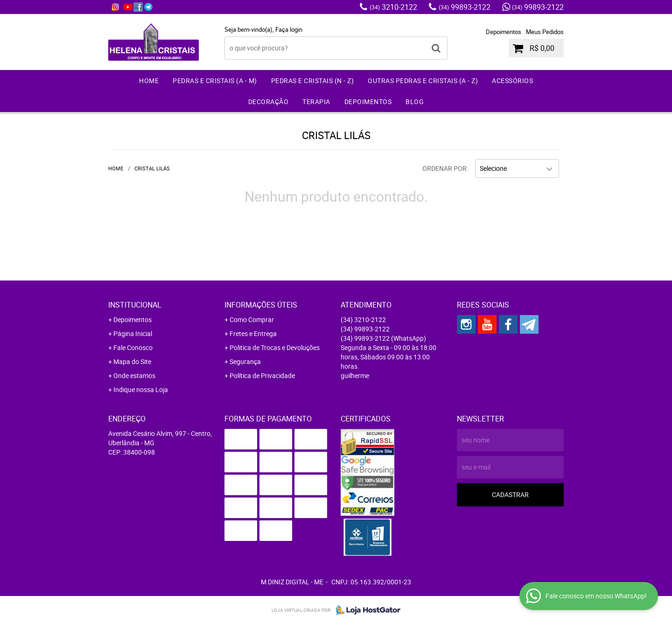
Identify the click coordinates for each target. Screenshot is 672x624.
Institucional (135, 305)
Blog (415, 102)
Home (149, 81)
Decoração (269, 102)
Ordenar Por (444, 168)
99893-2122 (465, 7)
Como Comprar (252, 319)
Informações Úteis (261, 305)
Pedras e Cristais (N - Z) (313, 81)
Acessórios (512, 81)
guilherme (355, 375)
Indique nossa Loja (141, 389)
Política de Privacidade (262, 375)
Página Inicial (133, 333)
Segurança (245, 361)
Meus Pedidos (545, 32)
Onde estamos (134, 375)
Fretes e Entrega (253, 333)
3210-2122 (393, 7)
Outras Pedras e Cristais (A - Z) (423, 81)
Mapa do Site (132, 361)
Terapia (316, 102)
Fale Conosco (133, 347)
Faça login (289, 29)
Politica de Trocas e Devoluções (275, 347)
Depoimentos (504, 32)
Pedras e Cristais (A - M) (215, 81)
